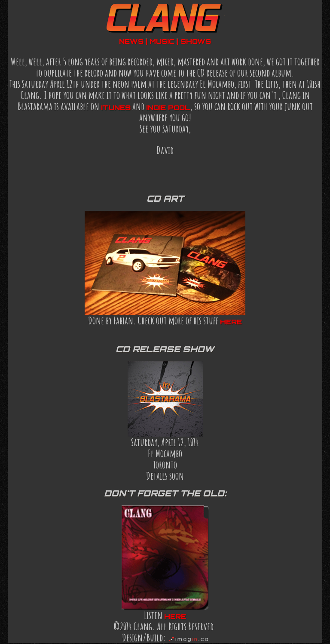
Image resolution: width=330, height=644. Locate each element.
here (231, 322)
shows (196, 41)
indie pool (168, 108)
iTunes (116, 108)
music (162, 41)
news (131, 41)
